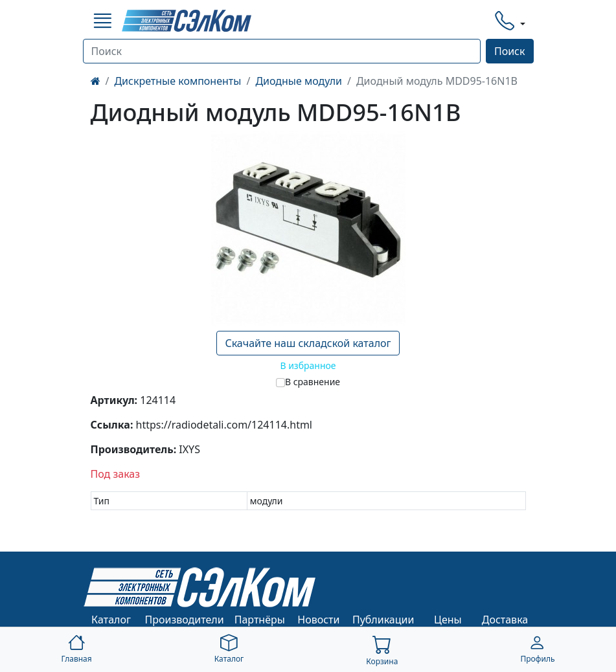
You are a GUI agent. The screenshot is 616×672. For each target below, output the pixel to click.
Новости (318, 620)
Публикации (383, 620)
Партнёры (260, 620)
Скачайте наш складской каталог (308, 343)
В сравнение (313, 382)
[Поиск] (282, 51)
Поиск (510, 51)
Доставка (505, 620)
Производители (185, 620)
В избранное (308, 365)
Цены (448, 620)
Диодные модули (299, 81)
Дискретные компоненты (177, 81)
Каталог (111, 620)
